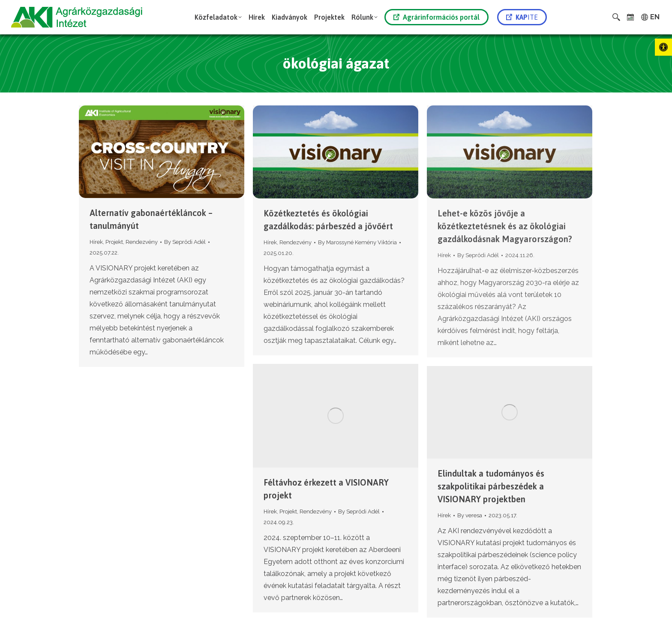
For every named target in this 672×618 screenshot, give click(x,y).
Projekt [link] (114, 242)
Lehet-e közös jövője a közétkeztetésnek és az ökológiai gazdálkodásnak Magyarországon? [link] (505, 226)
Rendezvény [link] (142, 242)
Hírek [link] (96, 242)
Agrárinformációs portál (436, 17)
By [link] (185, 242)
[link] (663, 47)
